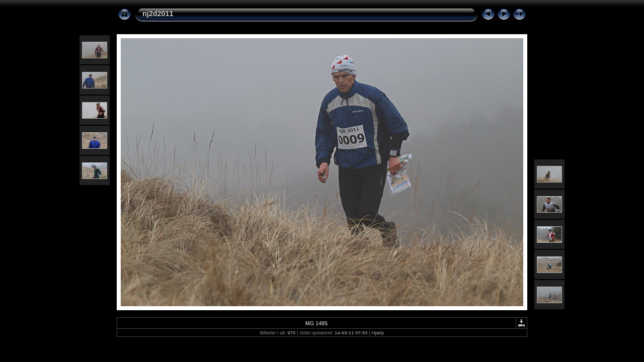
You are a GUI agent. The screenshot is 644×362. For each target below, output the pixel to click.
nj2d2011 (158, 14)
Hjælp (378, 333)
